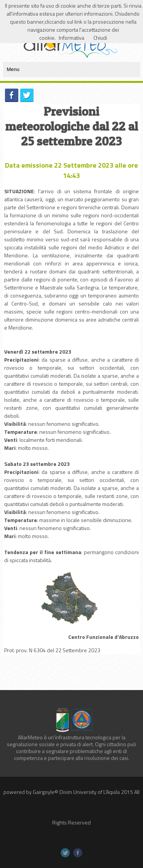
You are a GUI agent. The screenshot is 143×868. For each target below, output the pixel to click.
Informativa (71, 38)
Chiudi (100, 38)
